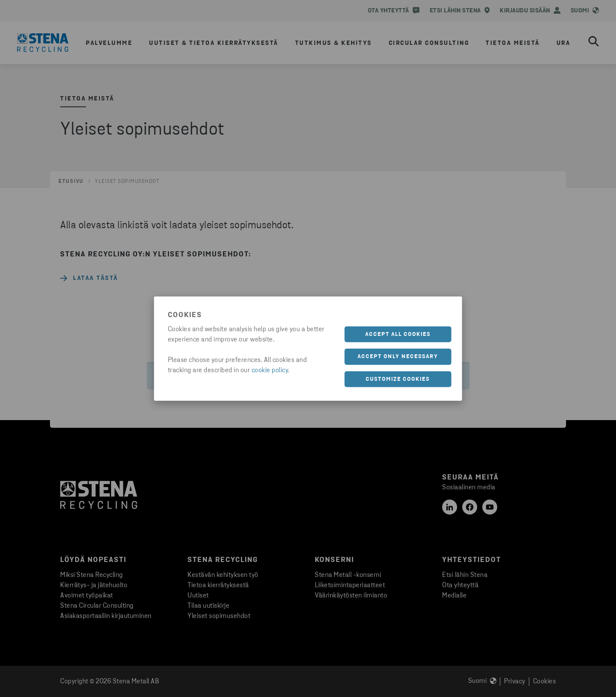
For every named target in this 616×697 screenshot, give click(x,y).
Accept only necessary (398, 357)
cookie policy (270, 370)
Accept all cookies (398, 334)
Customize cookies (398, 379)
